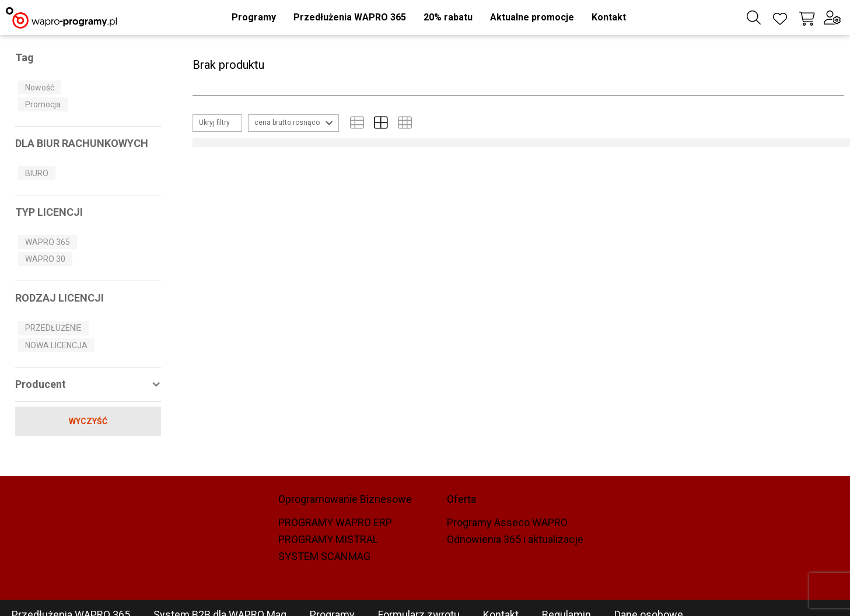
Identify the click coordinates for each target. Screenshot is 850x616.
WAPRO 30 (45, 259)
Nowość (40, 87)
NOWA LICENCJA (56, 345)
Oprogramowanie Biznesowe (345, 499)
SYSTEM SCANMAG (324, 556)
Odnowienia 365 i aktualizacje (515, 540)
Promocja (43, 104)
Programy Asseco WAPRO (507, 523)
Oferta (461, 499)
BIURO (37, 173)
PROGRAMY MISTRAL (328, 540)
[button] (254, 17)
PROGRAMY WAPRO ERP (335, 523)
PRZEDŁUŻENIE (53, 328)
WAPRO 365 (48, 242)
